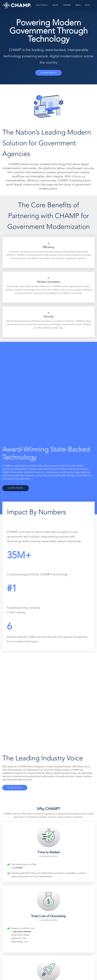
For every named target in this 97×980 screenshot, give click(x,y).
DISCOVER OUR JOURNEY (48, 880)
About (55, 5)
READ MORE (15, 603)
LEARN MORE (48, 73)
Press (78, 5)
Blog (88, 5)
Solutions (42, 5)
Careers (67, 5)
